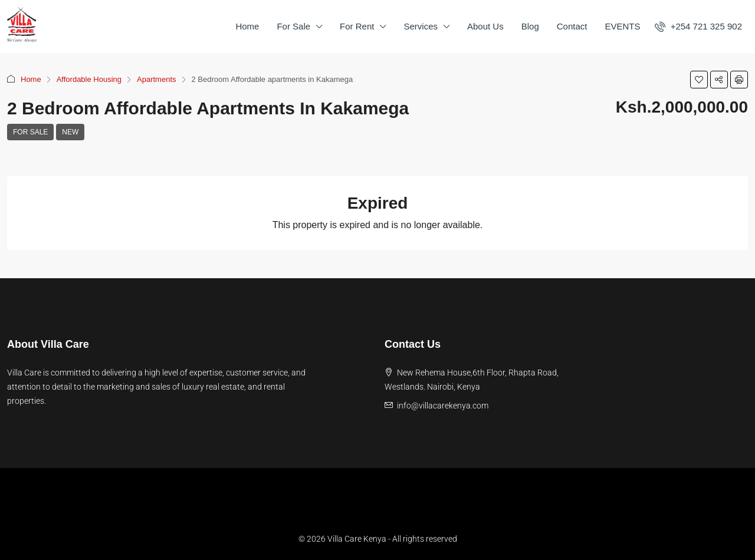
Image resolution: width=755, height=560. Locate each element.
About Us (485, 26)
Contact (572, 26)
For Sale (293, 26)
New (70, 132)
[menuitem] (698, 26)
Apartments (156, 79)
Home (247, 26)
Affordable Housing (89, 79)
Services (421, 26)
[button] (699, 80)
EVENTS (622, 26)
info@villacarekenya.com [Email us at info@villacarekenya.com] (443, 406)
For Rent (357, 26)
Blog (530, 26)
